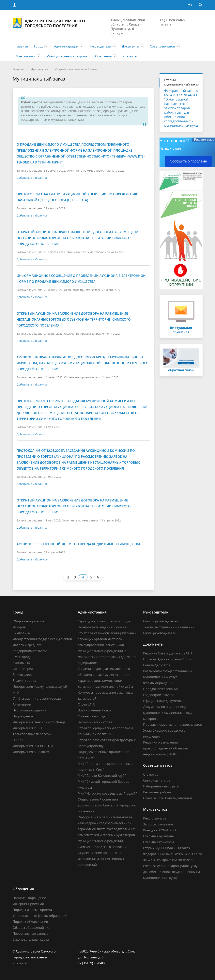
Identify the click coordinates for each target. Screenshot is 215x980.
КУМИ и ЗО (86, 758)
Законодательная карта (31, 939)
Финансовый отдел (92, 716)
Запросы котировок (158, 824)
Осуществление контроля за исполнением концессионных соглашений (101, 859)
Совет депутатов (162, 46)
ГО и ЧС (18, 740)
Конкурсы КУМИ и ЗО (159, 830)
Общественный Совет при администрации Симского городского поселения (107, 805)
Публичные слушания (30, 710)
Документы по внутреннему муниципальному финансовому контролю (168, 713)
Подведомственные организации (104, 752)
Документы (130, 46)
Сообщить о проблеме (188, 161)
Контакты (130, 56)
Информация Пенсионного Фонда (39, 722)
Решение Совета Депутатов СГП (168, 653)
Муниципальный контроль (67, 56)
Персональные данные (30, 933)
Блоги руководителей (160, 633)
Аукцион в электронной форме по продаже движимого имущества (78, 544)
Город (39, 46)
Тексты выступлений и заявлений (169, 627)
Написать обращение (29, 898)
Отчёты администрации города (37, 698)
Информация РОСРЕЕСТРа (33, 746)
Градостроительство (159, 695)
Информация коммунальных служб (40, 687)
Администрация (66, 46)
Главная (22, 46)
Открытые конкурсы (158, 842)
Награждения (23, 716)
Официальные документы (163, 701)
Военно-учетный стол (94, 710)
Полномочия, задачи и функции (102, 627)
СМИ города (22, 657)
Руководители (100, 46)
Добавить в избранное (32, 178)
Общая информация (28, 621)
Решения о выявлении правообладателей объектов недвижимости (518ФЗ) (165, 748)
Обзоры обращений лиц (31, 928)
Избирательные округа (161, 786)
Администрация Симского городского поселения (49, 23)
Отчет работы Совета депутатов (168, 798)
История (19, 627)
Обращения (103, 56)
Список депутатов (157, 780)
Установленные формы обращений (40, 916)
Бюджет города (24, 681)
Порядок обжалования (161, 689)
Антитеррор (22, 704)
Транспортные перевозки (32, 734)
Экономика (21, 663)
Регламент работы (157, 792)
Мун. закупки (26, 56)
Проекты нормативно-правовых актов (173, 725)
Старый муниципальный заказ (76, 69)
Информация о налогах (31, 752)
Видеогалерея (23, 675)
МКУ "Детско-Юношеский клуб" (102, 776)
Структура (151, 774)
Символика (21, 633)
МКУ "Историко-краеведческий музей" (107, 793)
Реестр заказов (155, 818)
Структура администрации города (104, 621)
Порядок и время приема (32, 910)
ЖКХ (16, 692)
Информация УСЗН (27, 728)
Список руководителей (161, 621)
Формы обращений (158, 683)
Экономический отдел (95, 722)
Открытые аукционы (159, 836)
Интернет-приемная (28, 904)
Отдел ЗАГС (86, 704)
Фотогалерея (23, 669)
